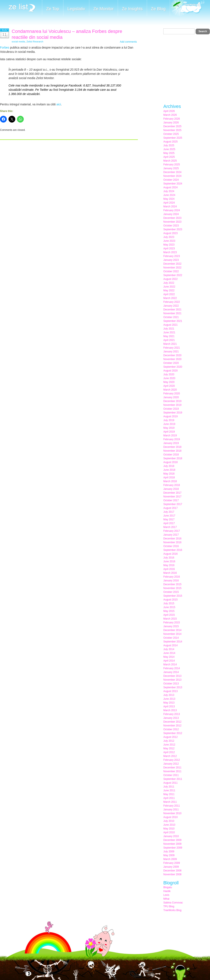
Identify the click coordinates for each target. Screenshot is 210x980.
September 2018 (173, 458)
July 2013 (169, 695)
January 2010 (171, 836)
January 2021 (171, 352)
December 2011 (172, 768)
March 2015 (170, 619)
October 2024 (171, 180)
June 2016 (169, 561)
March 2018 (170, 481)
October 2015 (171, 592)
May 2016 (169, 565)
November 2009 (172, 844)
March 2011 (170, 802)
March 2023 (170, 252)
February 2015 (172, 623)
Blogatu (168, 887)
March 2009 (170, 859)
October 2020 (171, 363)
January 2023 (171, 260)
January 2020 (171, 397)
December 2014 (172, 630)
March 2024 (170, 207)
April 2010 (169, 832)
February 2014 (172, 668)
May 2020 (169, 382)
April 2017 (169, 523)
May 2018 (169, 474)
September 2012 (173, 733)
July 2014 (169, 649)
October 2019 (171, 409)
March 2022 (170, 298)
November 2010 (172, 813)
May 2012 (169, 748)
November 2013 (172, 680)
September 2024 (173, 184)
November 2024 (172, 176)
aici (59, 104)
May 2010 (169, 829)
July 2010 (169, 821)
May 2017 (169, 519)
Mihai (166, 899)
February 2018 (172, 485)
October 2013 (171, 684)
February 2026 (172, 119)
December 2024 (172, 172)
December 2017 (172, 493)
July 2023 (169, 237)
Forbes (5, 47)
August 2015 (170, 600)
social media (18, 42)
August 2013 (170, 691)
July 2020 (169, 374)
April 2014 (169, 661)
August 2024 (170, 187)
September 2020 (173, 367)
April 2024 (169, 203)
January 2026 (171, 123)
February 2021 (172, 348)
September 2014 (173, 642)
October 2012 (171, 729)
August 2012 (170, 737)
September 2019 (173, 413)
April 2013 (169, 706)
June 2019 (169, 424)
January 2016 (171, 581)
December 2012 (172, 722)
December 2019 (172, 401)
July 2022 (169, 283)
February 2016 (172, 577)
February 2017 (172, 531)
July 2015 (169, 603)
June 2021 (169, 332)
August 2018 (170, 462)
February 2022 (172, 302)
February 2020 (172, 394)
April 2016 (169, 569)
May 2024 (169, 199)
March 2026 (170, 115)
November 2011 (172, 771)
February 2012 (172, 760)
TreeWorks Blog (172, 910)
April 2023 (169, 248)
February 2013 (172, 714)
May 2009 (169, 855)
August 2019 (170, 416)
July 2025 (169, 145)
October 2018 (171, 455)
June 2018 (169, 470)
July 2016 (169, 558)
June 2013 (169, 699)
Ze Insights (132, 9)
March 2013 (170, 710)
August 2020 (170, 371)
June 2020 (169, 378)
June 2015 (169, 607)
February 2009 (172, 863)
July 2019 (169, 420)
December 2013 (172, 676)
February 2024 (172, 210)
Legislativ (76, 9)
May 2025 (169, 153)
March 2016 (170, 573)
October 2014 (171, 638)
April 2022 (169, 294)
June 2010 (169, 825)
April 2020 (169, 386)
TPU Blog (169, 906)
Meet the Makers (187, 8)
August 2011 (170, 783)
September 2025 (173, 138)
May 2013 (169, 703)
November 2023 (172, 222)
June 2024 (169, 195)
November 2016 (172, 542)
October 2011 (171, 775)
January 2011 (171, 810)
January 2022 (171, 306)
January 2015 (171, 626)
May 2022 (169, 290)
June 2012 (169, 745)
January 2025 (171, 168)
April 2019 (169, 432)
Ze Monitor (104, 9)
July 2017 (169, 512)
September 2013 (173, 687)
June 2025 (169, 149)
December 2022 (172, 264)
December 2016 (172, 539)
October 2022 (171, 271)
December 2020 (172, 355)
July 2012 (169, 741)
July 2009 (169, 852)
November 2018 (172, 451)
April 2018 (169, 477)
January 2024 (171, 214)
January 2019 (171, 443)
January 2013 (171, 718)
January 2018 (171, 489)
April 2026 (169, 111)
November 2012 (172, 726)
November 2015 (172, 588)
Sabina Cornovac (173, 903)
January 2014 (171, 672)
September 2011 (173, 779)
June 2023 (169, 241)
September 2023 (173, 229)
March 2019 (170, 436)
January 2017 (171, 535)
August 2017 (170, 508)
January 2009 (171, 867)
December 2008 (172, 871)
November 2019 (172, 405)
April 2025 (169, 157)
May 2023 (169, 245)
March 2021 (170, 344)
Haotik (167, 891)
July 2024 (169, 191)
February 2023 (172, 256)
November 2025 (172, 130)
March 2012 (170, 756)
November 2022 (172, 268)
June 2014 (169, 653)
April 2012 (169, 752)
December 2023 (172, 218)
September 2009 (173, 848)
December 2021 (172, 310)
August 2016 (170, 554)
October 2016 (171, 546)
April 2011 (169, 798)
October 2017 (171, 500)
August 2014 (170, 645)
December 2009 (172, 840)
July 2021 (169, 329)
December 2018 (172, 447)
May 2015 (169, 611)
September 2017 (173, 504)
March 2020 (170, 390)
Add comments (128, 42)
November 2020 (172, 359)
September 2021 (173, 321)
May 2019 (169, 428)
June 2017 (169, 516)
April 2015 (169, 615)
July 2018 (169, 466)
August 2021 (170, 325)
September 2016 (173, 550)
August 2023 (170, 233)
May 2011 (169, 794)
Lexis (166, 895)
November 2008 (172, 874)
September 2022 (173, 275)
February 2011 (172, 806)
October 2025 (171, 134)
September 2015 (173, 596)
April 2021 (169, 340)
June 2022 (169, 287)
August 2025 (170, 142)
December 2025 (172, 126)
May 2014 (169, 657)
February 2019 (172, 439)
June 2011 (169, 790)
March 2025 (170, 161)
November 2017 (172, 497)
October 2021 (171, 317)
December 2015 (172, 584)
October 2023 (171, 226)
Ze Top (53, 9)
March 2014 (170, 665)
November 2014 (172, 634)
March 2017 (170, 527)
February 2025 (172, 165)
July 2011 (169, 787)
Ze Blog (158, 9)
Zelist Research (35, 42)
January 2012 (171, 764)
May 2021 (169, 336)
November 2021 (172, 313)
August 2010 (170, 817)
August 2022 (170, 279)
